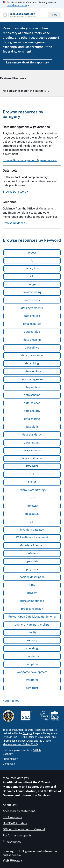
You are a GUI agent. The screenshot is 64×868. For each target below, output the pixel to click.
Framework (32, 506)
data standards (32, 435)
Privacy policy (10, 759)
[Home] (25, 15)
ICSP (32, 522)
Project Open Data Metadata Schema (32, 617)
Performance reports (17, 835)
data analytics (32, 324)
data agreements (32, 308)
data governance (32, 355)
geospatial (32, 514)
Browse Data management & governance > (30, 160)
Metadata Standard (32, 545)
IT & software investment (32, 537)
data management (32, 379)
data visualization (32, 458)
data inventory (32, 371)
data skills (32, 427)
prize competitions (32, 601)
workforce (32, 680)
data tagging (32, 442)
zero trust (32, 688)
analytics (32, 268)
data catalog (32, 332)
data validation (32, 450)
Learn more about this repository (27, 63)
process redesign (32, 609)
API (32, 276)
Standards (32, 656)
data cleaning (32, 340)
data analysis (32, 316)
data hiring (32, 363)
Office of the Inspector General (24, 829)
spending (32, 648)
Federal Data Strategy (32, 490)
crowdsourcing (32, 292)
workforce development (32, 672)
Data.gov (27, 733)
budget (32, 284)
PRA (32, 585)
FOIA (32, 498)
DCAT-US (32, 466)
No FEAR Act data (15, 823)
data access (32, 300)
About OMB (10, 805)
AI (32, 260)
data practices (32, 387)
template (32, 664)
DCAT (32, 474)
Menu (54, 15)
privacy (32, 593)
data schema (32, 395)
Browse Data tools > (15, 192)
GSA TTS (17, 737)
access (32, 253)
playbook (32, 569)
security (32, 640)
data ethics (32, 347)
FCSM (32, 482)
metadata (32, 553)
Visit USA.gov (12, 860)
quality (32, 632)
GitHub (37, 750)
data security (32, 411)
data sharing (32, 419)
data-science (32, 403)
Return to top (11, 701)
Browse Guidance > (15, 223)
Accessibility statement (19, 811)
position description (32, 577)
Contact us (9, 764)
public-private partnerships (32, 624)
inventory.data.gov (32, 529)
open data (32, 561)
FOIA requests (13, 817)
